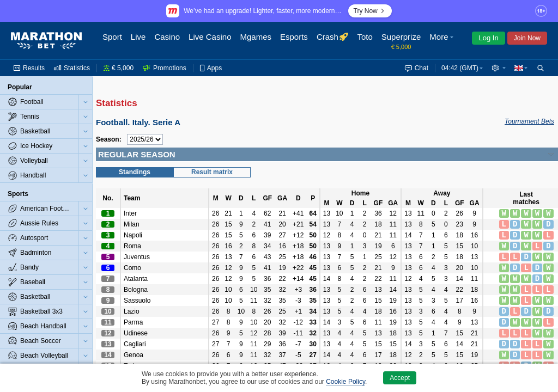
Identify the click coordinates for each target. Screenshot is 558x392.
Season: (109, 139)
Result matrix (212, 172)
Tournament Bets (529, 121)
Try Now (370, 11)
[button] (442, 41)
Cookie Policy (345, 382)
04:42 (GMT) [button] (460, 68)
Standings (135, 172)
